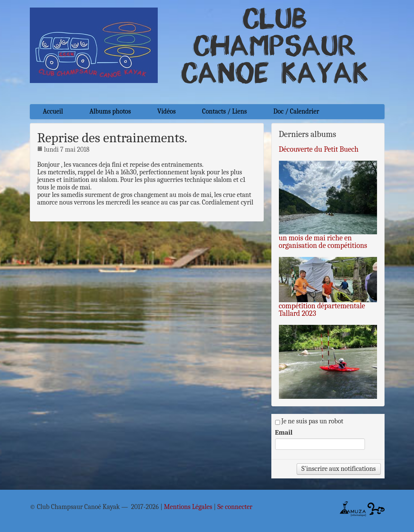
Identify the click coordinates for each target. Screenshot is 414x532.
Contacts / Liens (225, 111)
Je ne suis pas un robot (309, 421)
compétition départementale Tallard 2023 (322, 310)
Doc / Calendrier (296, 111)
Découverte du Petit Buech (319, 149)
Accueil (53, 111)
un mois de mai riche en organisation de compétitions (323, 242)
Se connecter (235, 507)
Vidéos (167, 111)
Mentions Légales (188, 507)
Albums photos (110, 111)
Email (284, 433)
